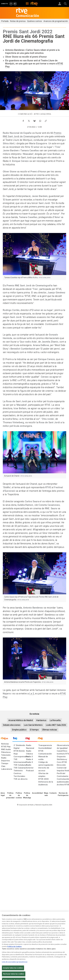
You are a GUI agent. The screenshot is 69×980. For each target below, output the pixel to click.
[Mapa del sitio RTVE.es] (46, 794)
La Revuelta (55, 720)
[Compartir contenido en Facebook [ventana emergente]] (23, 120)
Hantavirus (41, 720)
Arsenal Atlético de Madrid (21, 720)
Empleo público (19, 730)
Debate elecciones (12, 725)
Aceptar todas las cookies (13, 974)
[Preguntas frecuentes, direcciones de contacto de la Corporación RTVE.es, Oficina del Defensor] (53, 793)
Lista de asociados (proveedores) (15, 968)
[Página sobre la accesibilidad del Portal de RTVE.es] (37, 793)
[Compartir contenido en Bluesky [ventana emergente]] (34, 120)
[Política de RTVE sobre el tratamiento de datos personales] (10, 795)
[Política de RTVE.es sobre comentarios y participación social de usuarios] (63, 794)
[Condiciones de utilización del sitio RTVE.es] (3, 794)
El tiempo (34, 730)
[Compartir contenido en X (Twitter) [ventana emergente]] (29, 120)
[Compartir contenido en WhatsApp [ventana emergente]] (40, 120)
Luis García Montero (33, 725)
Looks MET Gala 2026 (56, 725)
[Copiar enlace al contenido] (46, 120)
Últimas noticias (50, 730)
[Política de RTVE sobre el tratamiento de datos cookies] (19, 795)
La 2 (32, 694)
